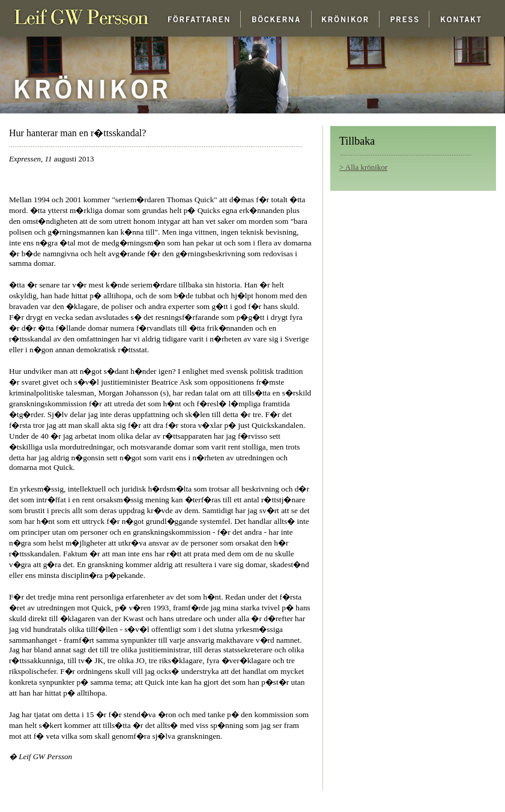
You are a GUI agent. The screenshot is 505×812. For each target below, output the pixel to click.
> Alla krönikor (363, 167)
